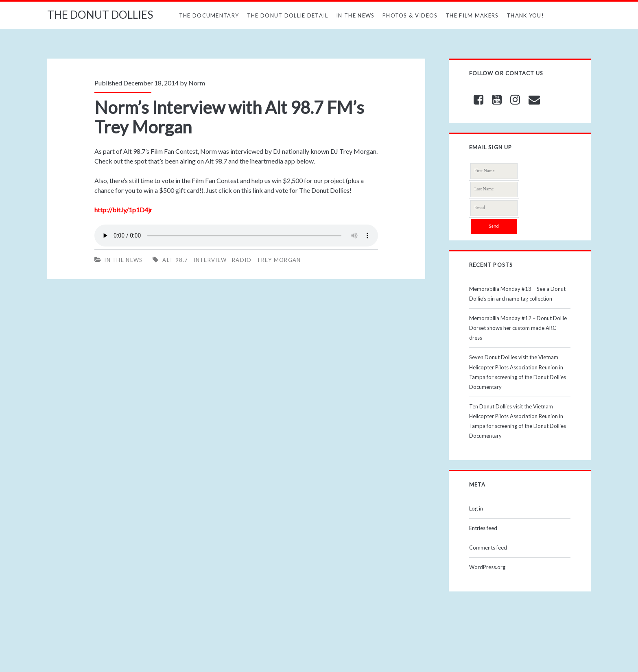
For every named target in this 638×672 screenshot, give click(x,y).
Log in (476, 508)
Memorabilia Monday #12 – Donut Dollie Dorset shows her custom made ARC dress (518, 328)
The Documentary (209, 15)
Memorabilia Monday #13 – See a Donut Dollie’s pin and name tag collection (517, 294)
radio (242, 260)
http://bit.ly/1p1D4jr (123, 210)
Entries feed (483, 528)
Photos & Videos (410, 15)
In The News (355, 15)
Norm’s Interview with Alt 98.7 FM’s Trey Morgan (229, 117)
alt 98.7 (175, 260)
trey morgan (279, 260)
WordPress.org (487, 567)
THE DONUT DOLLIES (100, 15)
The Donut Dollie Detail (288, 15)
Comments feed (488, 548)
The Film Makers (472, 15)
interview (210, 260)
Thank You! (525, 15)
